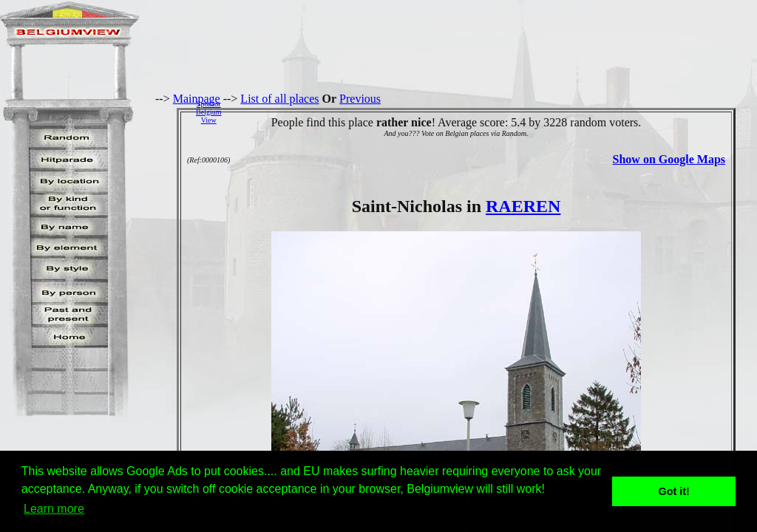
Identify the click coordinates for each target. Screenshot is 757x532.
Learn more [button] (54, 509)
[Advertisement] (493, 112)
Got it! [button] (674, 491)
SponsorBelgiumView (208, 112)
